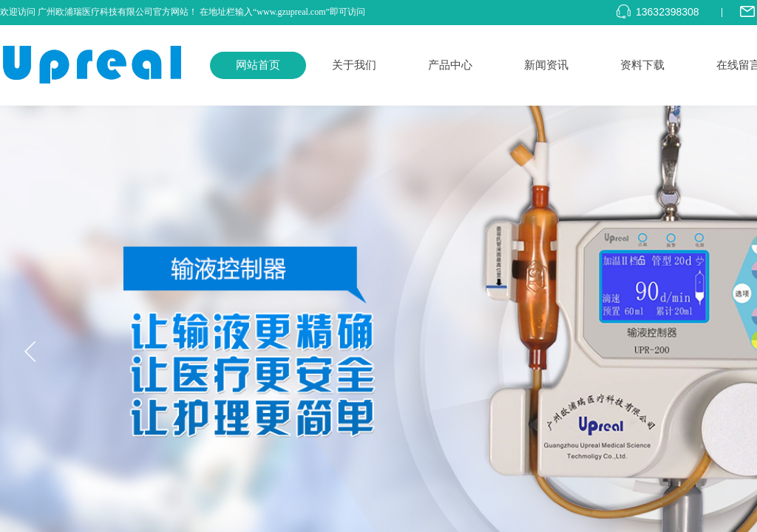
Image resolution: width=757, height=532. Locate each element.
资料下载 (642, 65)
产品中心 (450, 65)
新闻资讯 (546, 65)
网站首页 (258, 65)
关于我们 (354, 65)
